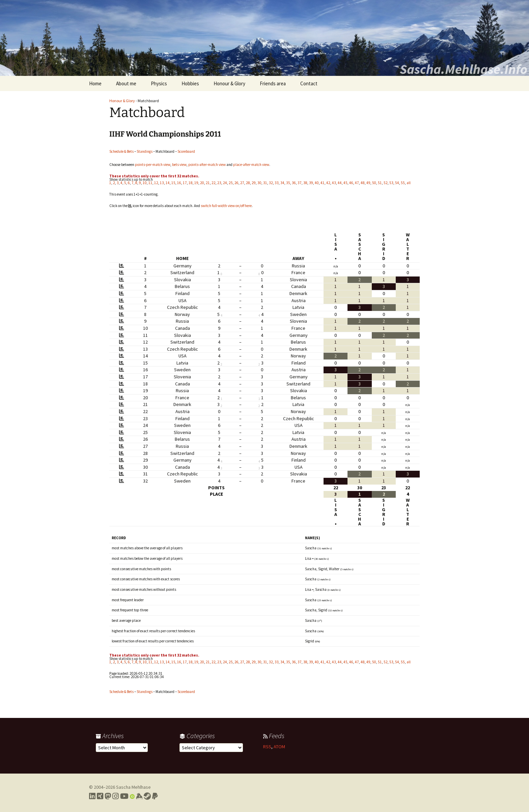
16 (179, 183)
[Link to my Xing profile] (100, 796)
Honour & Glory (229, 83)
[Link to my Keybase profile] (139, 796)
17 (185, 183)
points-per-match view (153, 165)
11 (150, 183)
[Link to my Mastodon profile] (108, 796)
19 (196, 183)
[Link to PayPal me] (155, 796)
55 (403, 183)
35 (288, 183)
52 (386, 183)
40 (317, 183)
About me (126, 83)
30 (259, 183)
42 (328, 183)
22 (214, 183)
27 (242, 183)
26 (236, 183)
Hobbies (190, 83)
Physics (159, 83)
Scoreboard (186, 151)
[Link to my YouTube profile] (124, 796)
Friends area (273, 83)
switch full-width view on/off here (226, 206)
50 (374, 183)
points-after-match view (207, 165)
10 (145, 183)
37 (300, 183)
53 (391, 183)
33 (277, 183)
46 (351, 183)
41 (323, 183)
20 (202, 183)
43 (334, 183)
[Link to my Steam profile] (147, 796)
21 (208, 183)
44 (340, 183)
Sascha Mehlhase (133, 787)
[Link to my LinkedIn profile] (92, 796)
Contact (309, 83)
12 (156, 183)
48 (363, 183)
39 (311, 183)
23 (219, 183)
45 (345, 183)
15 (173, 183)
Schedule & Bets (121, 151)
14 (168, 183)
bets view (179, 165)
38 (305, 183)
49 (368, 183)
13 (162, 183)
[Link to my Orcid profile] (132, 796)
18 (191, 183)
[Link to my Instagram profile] (116, 796)
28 (248, 183)
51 (380, 183)
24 (225, 183)
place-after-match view (251, 165)
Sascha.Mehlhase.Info (464, 69)
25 (231, 183)
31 (265, 183)
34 (282, 183)
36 (294, 183)
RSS (267, 747)
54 (397, 183)
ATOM (279, 747)
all (409, 183)
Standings (145, 151)
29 (254, 183)
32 (271, 183)
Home (95, 83)
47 (357, 183)
